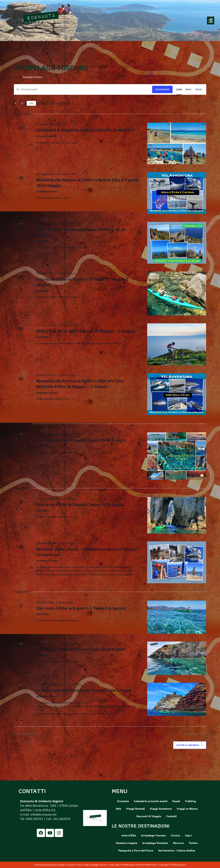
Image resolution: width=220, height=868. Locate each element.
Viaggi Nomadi (136, 809)
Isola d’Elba (129, 835)
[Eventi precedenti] (16, 103)
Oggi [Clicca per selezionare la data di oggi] (31, 103)
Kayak (176, 801)
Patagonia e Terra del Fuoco (136, 850)
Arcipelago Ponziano (155, 843)
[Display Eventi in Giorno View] (199, 89)
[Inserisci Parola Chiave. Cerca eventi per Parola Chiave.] (83, 89)
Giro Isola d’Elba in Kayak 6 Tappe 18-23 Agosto (81, 649)
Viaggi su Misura (187, 809)
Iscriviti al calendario (188, 745)
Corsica (175, 835)
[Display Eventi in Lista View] (179, 89)
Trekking (190, 801)
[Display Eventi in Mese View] (188, 89)
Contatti (171, 816)
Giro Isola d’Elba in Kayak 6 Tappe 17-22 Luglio (80, 505)
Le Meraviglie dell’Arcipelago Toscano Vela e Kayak (84, 690)
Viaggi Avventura (161, 809)
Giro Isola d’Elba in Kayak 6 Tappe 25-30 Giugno (81, 440)
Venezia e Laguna (126, 843)
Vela (118, 809)
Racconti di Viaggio (149, 816)
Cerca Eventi (162, 89)
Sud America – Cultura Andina (177, 850)
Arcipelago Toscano (153, 835)
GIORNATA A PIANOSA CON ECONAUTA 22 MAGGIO (85, 130)
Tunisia (193, 843)
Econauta (123, 801)
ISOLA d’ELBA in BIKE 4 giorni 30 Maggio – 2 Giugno (85, 331)
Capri (188, 835)
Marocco (178, 843)
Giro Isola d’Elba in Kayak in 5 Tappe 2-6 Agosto (81, 608)
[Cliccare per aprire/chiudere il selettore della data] (56, 103)
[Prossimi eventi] (22, 103)
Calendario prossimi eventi (151, 801)
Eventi (17, 77)
